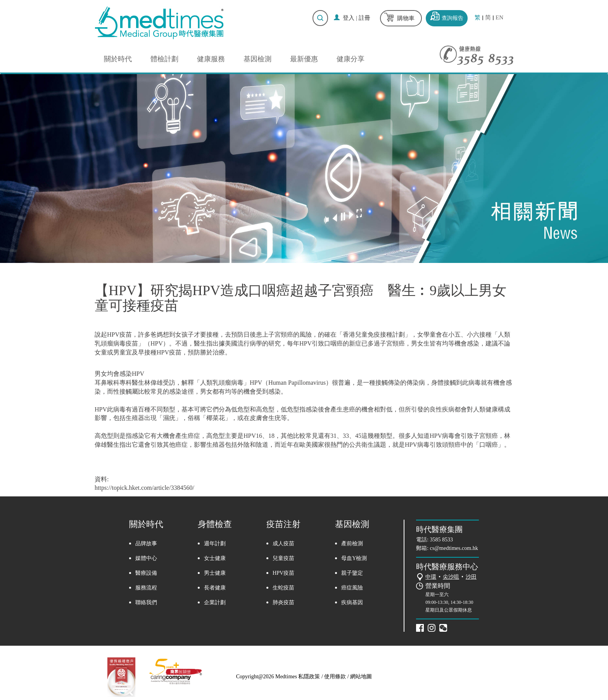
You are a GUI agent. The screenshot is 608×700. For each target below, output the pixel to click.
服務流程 (146, 588)
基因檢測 (257, 59)
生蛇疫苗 (283, 588)
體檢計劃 (164, 59)
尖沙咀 (451, 577)
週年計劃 (215, 544)
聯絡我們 (146, 602)
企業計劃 (215, 602)
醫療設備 (146, 573)
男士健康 (215, 573)
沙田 (471, 577)
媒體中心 (146, 558)
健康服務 (211, 59)
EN (499, 18)
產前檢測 (352, 544)
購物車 (406, 18)
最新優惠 (304, 59)
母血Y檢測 (354, 558)
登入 (349, 18)
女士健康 (215, 558)
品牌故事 (146, 544)
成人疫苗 (283, 544)
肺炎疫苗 (283, 602)
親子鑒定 (352, 573)
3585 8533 (442, 540)
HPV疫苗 (283, 573)
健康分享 (351, 59)
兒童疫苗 (283, 558)
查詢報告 (453, 18)
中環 (431, 577)
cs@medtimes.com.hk (454, 548)
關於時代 (118, 59)
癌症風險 (352, 588)
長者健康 (215, 588)
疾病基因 (352, 602)
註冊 (364, 18)
